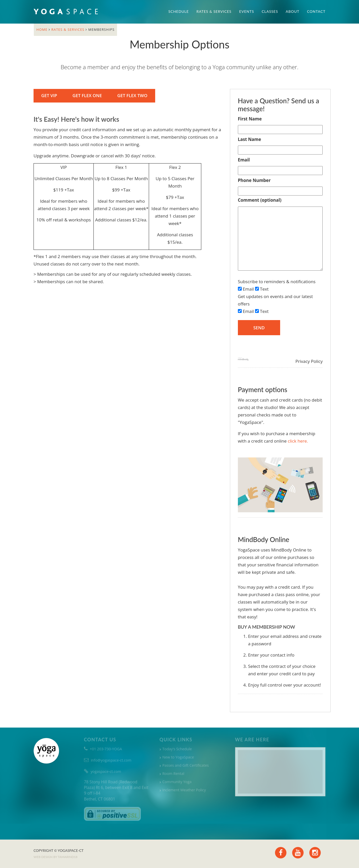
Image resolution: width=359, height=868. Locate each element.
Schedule (179, 11)
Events (247, 11)
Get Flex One (87, 95)
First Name (250, 119)
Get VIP (49, 95)
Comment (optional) (260, 200)
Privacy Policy (309, 361)
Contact (316, 11)
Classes (270, 11)
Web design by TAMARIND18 (55, 857)
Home (43, 29)
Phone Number (254, 180)
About (293, 11)
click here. (298, 441)
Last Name (250, 139)
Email (244, 160)
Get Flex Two (132, 95)
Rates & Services (214, 11)
